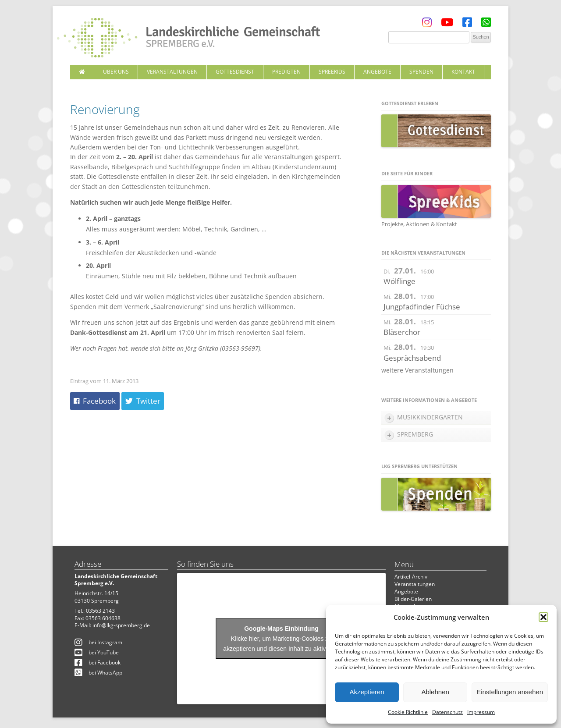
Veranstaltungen (172, 72)
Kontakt (463, 72)
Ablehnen (435, 692)
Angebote (377, 72)
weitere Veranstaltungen (417, 370)
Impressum (481, 712)
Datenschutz (447, 712)
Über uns (116, 72)
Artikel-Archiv (411, 577)
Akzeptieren (367, 692)
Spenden (421, 72)
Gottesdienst (235, 72)
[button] (543, 617)
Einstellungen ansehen (510, 692)
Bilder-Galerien (413, 599)
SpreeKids (332, 72)
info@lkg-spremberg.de (121, 625)
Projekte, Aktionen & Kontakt (419, 224)
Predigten (286, 72)
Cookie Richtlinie (408, 712)
